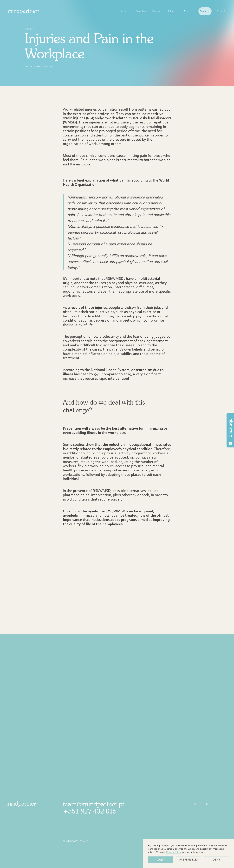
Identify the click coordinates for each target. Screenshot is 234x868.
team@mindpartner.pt (94, 804)
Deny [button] (216, 860)
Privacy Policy (174, 852)
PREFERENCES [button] (189, 860)
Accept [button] (161, 860)
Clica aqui (230, 431)
